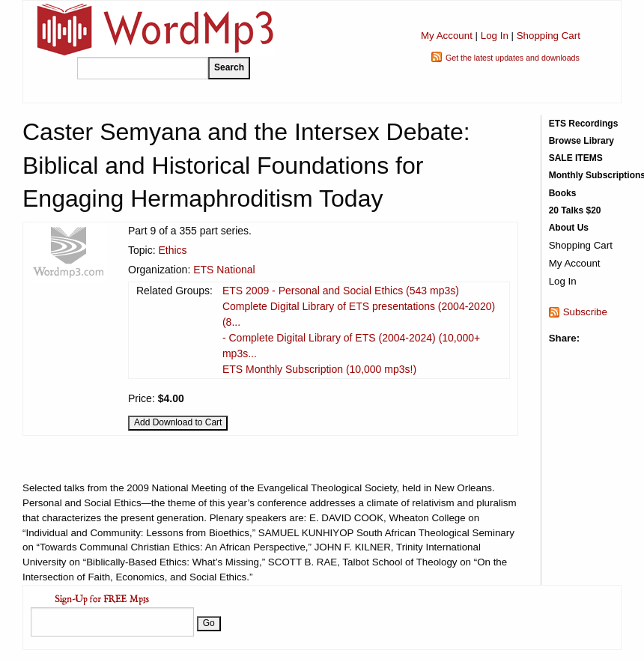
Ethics (172, 250)
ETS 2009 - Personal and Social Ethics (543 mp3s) (341, 291)
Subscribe (585, 312)
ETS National (224, 270)
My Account (447, 36)
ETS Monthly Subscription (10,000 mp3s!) (319, 369)
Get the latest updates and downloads (513, 58)
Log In (495, 36)
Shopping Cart (549, 36)
